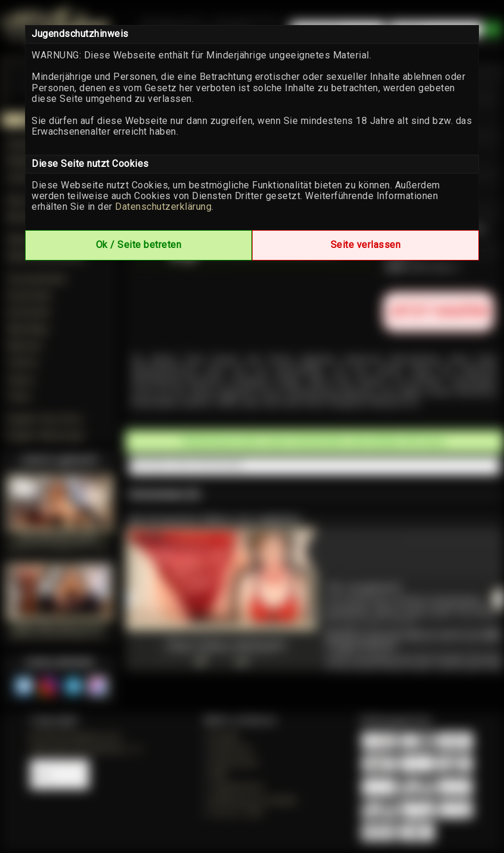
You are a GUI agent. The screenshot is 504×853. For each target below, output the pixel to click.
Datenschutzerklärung (163, 207)
